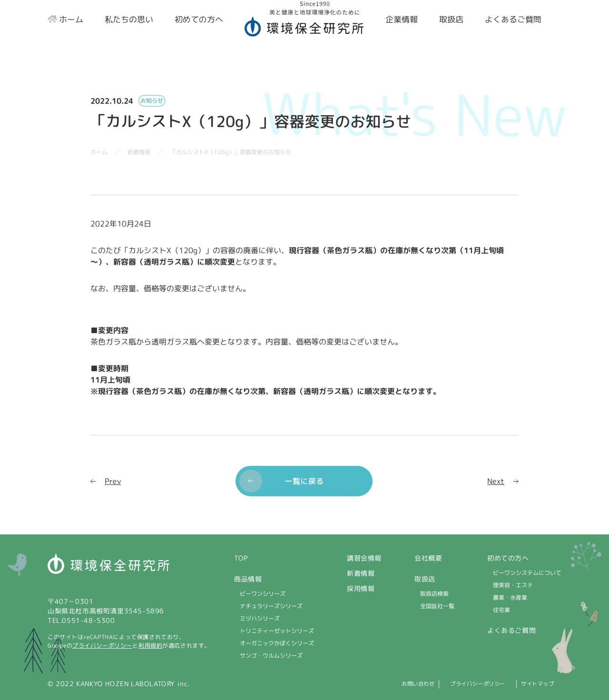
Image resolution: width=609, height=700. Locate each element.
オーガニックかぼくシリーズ (277, 643)
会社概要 (428, 558)
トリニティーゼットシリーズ (277, 631)
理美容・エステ (513, 585)
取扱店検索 (434, 594)
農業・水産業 (510, 597)
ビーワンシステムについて (527, 573)
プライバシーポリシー (102, 646)
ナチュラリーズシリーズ (271, 606)
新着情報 (361, 573)
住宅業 (501, 610)
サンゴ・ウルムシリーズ (271, 656)
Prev (113, 481)
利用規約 (150, 646)
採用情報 (361, 588)
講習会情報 (364, 558)
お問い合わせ (384, 684)
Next (496, 481)
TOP (241, 558)
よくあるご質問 (511, 630)
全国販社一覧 (437, 606)
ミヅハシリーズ (260, 618)
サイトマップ (540, 684)
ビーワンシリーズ (263, 594)
